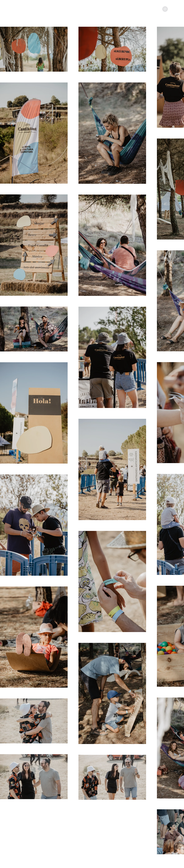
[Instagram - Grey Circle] (165, 9)
